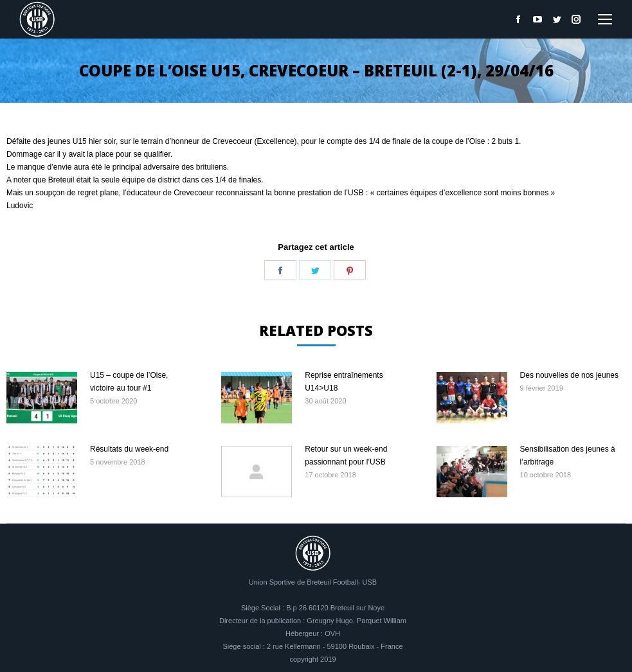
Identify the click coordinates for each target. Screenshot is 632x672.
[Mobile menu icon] (605, 19)
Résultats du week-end (129, 449)
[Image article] (42, 398)
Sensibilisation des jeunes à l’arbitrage (568, 455)
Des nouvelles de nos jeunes (569, 375)
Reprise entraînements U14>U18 (344, 382)
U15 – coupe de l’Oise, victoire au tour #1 (129, 382)
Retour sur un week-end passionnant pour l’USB (346, 455)
